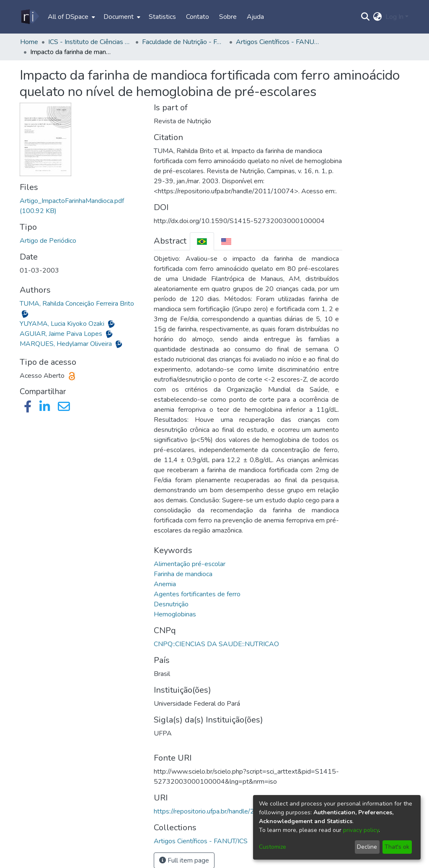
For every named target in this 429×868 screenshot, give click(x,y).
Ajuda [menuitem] (255, 17)
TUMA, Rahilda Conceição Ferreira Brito (77, 304)
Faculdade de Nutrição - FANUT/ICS (184, 42)
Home (29, 42)
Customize (273, 847)
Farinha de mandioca (183, 574)
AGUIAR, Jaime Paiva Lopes (62, 334)
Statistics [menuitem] (162, 17)
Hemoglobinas (175, 614)
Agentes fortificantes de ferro (197, 594)
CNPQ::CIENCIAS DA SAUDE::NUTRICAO (216, 644)
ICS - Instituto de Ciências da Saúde (90, 42)
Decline (367, 847)
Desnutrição (171, 604)
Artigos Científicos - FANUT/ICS (278, 42)
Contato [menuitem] (198, 17)
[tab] (202, 241)
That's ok (397, 847)
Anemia (165, 584)
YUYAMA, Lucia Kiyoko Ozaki (63, 324)
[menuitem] (71, 17)
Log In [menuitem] (394, 17)
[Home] (30, 17)
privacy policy (361, 830)
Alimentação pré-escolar (190, 564)
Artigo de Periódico (48, 241)
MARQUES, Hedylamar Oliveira (67, 344)
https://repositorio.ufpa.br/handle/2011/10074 (222, 811)
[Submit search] (366, 17)
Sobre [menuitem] (228, 17)
